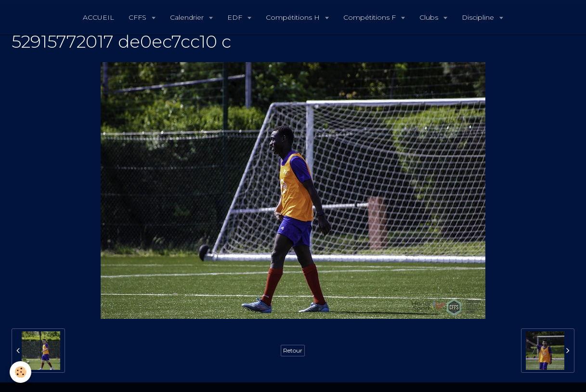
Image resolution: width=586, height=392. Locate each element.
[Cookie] (20, 372)
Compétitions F (371, 17)
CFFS (138, 17)
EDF (236, 17)
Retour (293, 350)
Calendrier (188, 17)
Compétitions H (294, 17)
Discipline (479, 17)
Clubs (430, 17)
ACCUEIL (98, 17)
